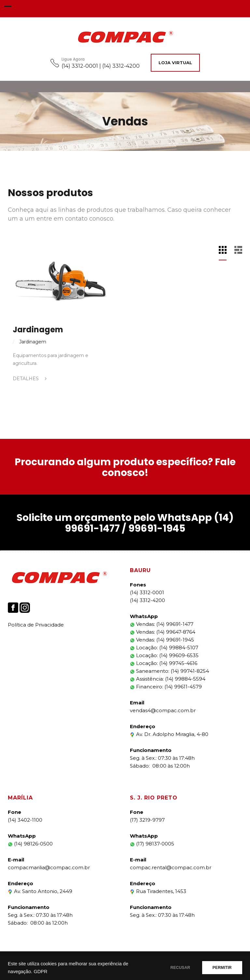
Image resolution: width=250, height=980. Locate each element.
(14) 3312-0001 (147, 592)
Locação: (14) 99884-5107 (164, 648)
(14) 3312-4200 (147, 600)
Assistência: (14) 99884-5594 (168, 679)
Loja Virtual (175, 63)
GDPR (40, 972)
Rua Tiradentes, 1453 (158, 891)
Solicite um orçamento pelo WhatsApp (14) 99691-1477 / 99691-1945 (125, 523)
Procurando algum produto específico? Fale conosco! (125, 467)
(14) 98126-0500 (30, 844)
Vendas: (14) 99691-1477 (162, 624)
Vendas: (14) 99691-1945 (162, 640)
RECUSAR (178, 968)
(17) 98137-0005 (152, 844)
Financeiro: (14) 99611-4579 (166, 687)
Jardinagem (38, 330)
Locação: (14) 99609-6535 (164, 655)
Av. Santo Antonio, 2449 (40, 891)
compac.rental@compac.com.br (171, 867)
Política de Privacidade (36, 625)
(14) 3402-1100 (25, 820)
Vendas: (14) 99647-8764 (163, 632)
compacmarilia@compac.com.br (49, 867)
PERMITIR (221, 968)
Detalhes (30, 379)
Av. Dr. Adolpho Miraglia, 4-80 (169, 734)
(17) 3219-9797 (147, 820)
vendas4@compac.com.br (163, 710)
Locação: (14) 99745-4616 (164, 663)
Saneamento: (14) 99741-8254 (169, 671)
